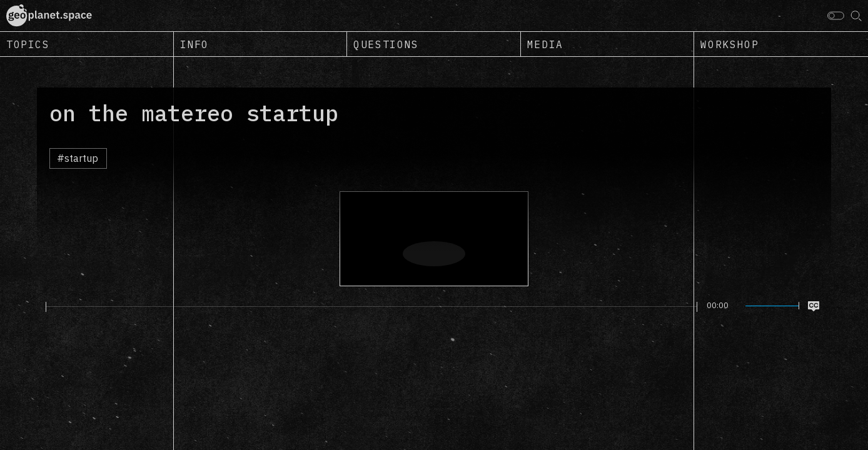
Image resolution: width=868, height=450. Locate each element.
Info (194, 44)
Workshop (729, 44)
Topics (28, 44)
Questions (386, 44)
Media (545, 44)
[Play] (38, 306)
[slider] (371, 307)
